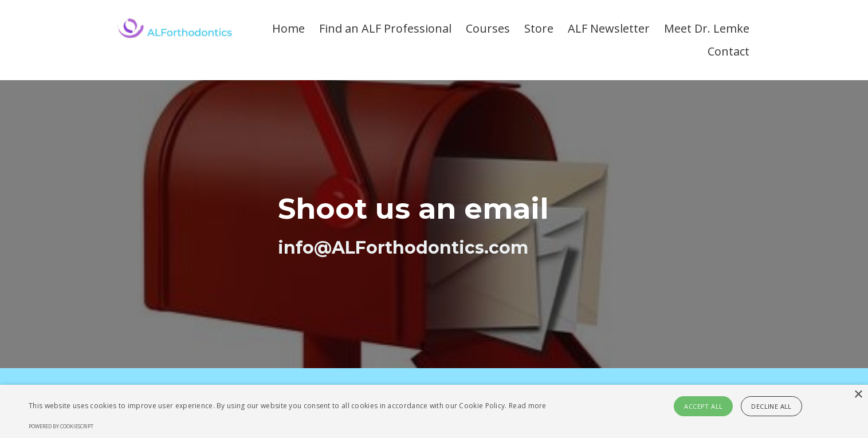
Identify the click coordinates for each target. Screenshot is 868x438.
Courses (488, 28)
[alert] (434, 411)
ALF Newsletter (609, 28)
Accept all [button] (703, 406)
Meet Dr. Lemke (707, 28)
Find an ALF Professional (385, 28)
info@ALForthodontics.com (403, 248)
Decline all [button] (771, 406)
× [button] (858, 395)
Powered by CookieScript (61, 426)
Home (288, 28)
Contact (728, 51)
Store (539, 28)
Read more (528, 406)
